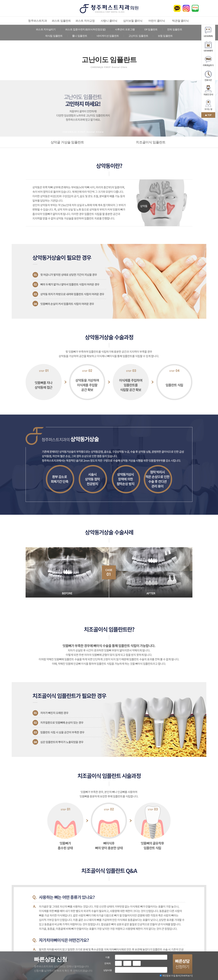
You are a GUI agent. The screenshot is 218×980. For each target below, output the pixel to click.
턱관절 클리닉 (180, 21)
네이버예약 (208, 47)
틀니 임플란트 (80, 36)
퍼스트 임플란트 (61, 21)
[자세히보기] (186, 976)
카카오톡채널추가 (208, 61)
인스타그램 (186, 8)
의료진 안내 (208, 90)
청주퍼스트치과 (37, 21)
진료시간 (208, 76)
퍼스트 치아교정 (85, 21)
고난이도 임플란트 (138, 36)
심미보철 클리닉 (133, 21)
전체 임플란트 (175, 29)
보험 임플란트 (165, 36)
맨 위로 (208, 115)
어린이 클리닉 (157, 21)
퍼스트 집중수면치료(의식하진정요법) (85, 29)
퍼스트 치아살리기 (46, 29)
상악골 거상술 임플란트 (67, 142)
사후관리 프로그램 (125, 29)
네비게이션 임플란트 (108, 36)
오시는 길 (208, 105)
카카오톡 (177, 8)
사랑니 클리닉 (109, 21)
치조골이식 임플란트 (151, 142)
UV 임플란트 (151, 29)
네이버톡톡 (208, 32)
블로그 (195, 8)
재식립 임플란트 (54, 36)
